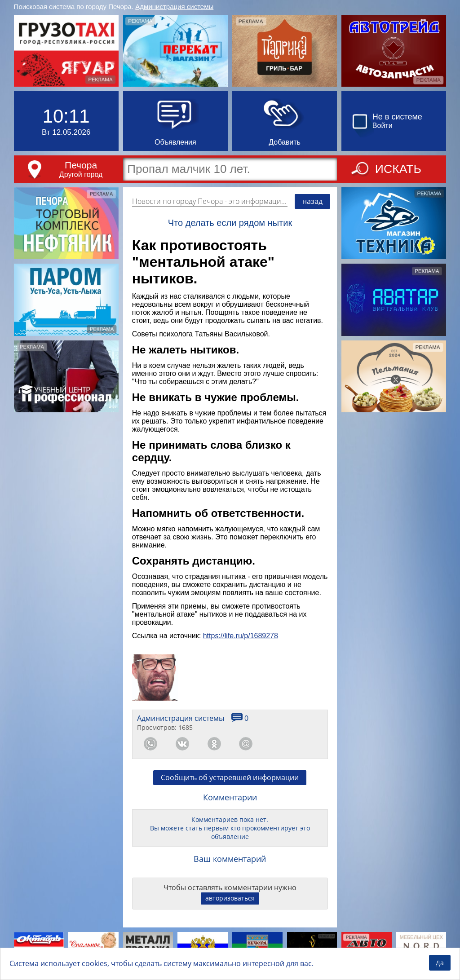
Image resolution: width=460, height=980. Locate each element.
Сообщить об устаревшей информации (230, 777)
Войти (383, 126)
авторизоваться (230, 898)
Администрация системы (174, 7)
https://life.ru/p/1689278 (241, 636)
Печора (81, 165)
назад (312, 201)
